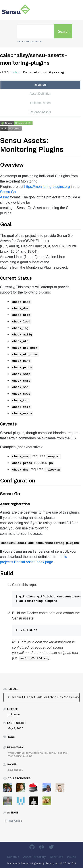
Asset (4, 197)
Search (64, 31)
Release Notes (41, 103)
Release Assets (40, 112)
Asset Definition (40, 94)
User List (56, 857)
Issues (71, 857)
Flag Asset (15, 821)
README (40, 85)
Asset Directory (35, 857)
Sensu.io (13, 857)
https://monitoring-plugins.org (47, 187)
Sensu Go (8, 192)
